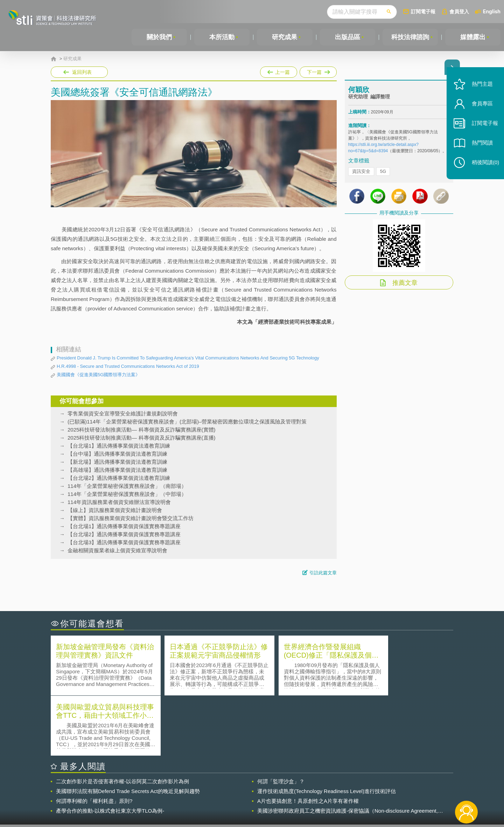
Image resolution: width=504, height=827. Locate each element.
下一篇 (318, 71)
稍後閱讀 (483, 167)
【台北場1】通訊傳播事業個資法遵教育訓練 (119, 446)
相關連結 (393, 789)
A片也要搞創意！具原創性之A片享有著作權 (308, 741)
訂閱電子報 (423, 11)
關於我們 (159, 37)
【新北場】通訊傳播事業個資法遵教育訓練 (117, 462)
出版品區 (348, 37)
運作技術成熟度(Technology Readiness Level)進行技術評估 (327, 731)
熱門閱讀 (480, 147)
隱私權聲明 (257, 789)
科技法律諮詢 (410, 37)
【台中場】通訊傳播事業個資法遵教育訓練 (117, 454)
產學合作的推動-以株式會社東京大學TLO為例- (110, 751)
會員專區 (480, 108)
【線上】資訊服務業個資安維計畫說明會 (115, 510)
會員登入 (459, 11)
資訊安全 (361, 172)
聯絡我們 (254, 798)
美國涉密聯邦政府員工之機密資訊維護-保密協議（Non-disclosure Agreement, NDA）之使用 (348, 751)
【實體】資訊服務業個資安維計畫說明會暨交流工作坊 (131, 518)
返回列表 (82, 72)
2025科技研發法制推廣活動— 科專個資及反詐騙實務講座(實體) (142, 430)
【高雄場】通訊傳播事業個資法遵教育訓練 (117, 470)
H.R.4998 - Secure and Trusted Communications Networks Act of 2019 (128, 366)
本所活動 (222, 37)
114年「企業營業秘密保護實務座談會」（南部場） (127, 486)
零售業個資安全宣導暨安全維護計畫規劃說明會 (123, 413)
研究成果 (285, 37)
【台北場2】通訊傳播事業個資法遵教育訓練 (119, 478)
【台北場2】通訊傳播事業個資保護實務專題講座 (124, 534)
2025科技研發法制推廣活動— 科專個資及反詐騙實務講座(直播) (142, 438)
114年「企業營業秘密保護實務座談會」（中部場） (127, 494)
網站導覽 (297, 798)
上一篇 (279, 71)
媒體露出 (473, 37)
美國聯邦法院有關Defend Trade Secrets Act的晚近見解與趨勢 (128, 731)
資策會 (352, 789)
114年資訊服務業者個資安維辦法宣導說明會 (119, 502)
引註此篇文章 (323, 573)
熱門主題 (480, 88)
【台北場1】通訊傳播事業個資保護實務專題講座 (124, 526)
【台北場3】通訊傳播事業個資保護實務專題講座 (124, 542)
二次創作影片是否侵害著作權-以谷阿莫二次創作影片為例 (122, 721)
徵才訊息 (297, 789)
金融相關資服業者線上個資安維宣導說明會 (117, 550)
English (492, 11)
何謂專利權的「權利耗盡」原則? (94, 741)
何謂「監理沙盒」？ (281, 721)
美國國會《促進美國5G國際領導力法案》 (98, 375)
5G (383, 172)
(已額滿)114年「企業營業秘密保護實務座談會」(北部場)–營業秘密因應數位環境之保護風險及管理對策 (187, 422)
